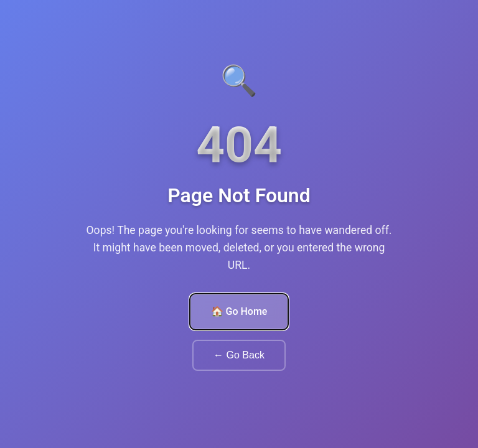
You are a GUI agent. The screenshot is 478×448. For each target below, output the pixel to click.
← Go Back (239, 355)
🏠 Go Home (239, 311)
